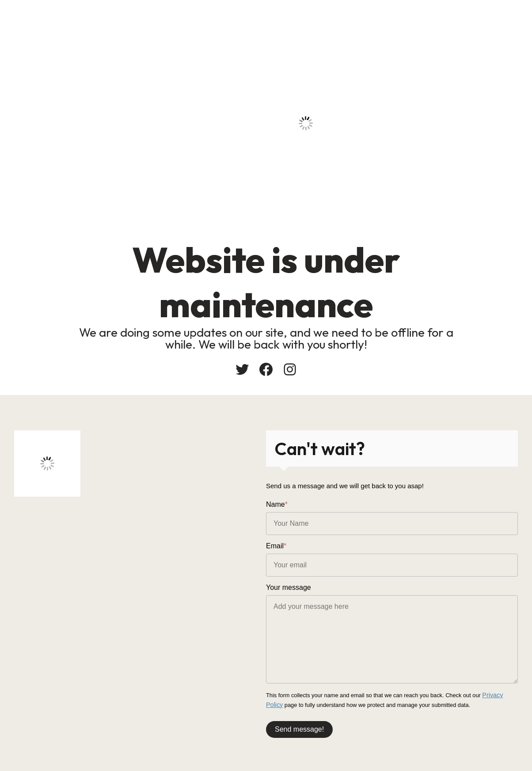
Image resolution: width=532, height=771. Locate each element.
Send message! (299, 727)
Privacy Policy (500, 695)
